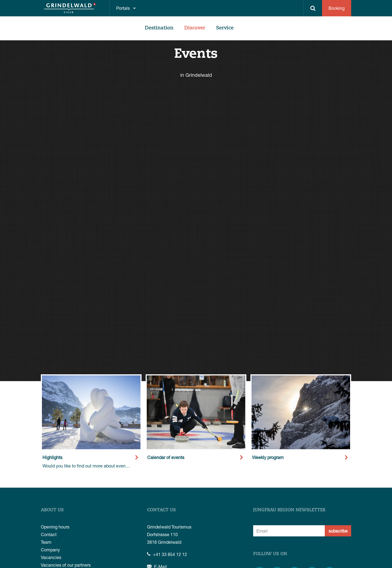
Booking (337, 8)
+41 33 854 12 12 (167, 554)
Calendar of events (166, 457)
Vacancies (51, 557)
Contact (49, 534)
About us (52, 510)
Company (50, 550)
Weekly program (268, 457)
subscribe (338, 531)
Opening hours (55, 527)
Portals (123, 8)
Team (46, 542)
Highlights (52, 457)
